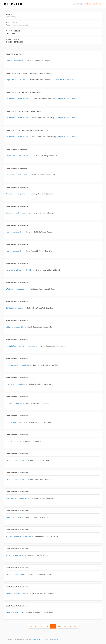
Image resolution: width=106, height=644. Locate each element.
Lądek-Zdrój (11, 156)
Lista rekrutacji (77, 4)
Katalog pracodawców (94, 4)
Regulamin (36, 640)
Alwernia (9, 194)
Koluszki (9, 403)
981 (65, 626)
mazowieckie (23, 99)
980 (59, 626)
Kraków (9, 384)
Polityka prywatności (51, 640)
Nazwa (9, 14)
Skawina (9, 593)
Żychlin (9, 555)
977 (41, 626)
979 (53, 626)
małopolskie (22, 175)
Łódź (8, 441)
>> (75, 626)
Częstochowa (11, 80)
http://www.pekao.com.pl (65, 80)
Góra (8, 61)
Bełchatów (10, 308)
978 (47, 626)
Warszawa (10, 99)
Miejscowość (12, 23)
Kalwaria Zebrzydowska (15, 346)
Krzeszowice (11, 365)
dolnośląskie (18, 61)
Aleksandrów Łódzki (14, 536)
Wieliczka (10, 289)
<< (31, 626)
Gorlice (9, 612)
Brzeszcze (10, 175)
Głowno (9, 517)
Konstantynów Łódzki (14, 270)
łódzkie (29, 270)
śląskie (23, 80)
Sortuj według (13, 39)
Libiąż (8, 327)
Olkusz (9, 460)
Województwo (13, 31)
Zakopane (10, 498)
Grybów (9, 213)
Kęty (8, 232)
